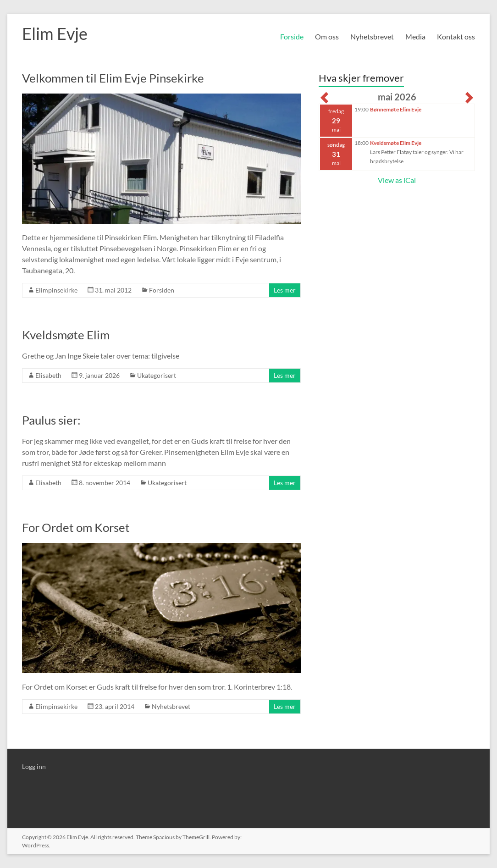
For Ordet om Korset (76, 527)
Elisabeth (48, 375)
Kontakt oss (456, 36)
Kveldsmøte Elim (66, 335)
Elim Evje (55, 33)
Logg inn (34, 766)
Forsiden (162, 290)
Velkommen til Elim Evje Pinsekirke (113, 78)
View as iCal (397, 180)
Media (415, 36)
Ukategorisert (157, 375)
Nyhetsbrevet (372, 36)
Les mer (285, 290)
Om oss (327, 36)
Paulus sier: (51, 420)
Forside (292, 36)
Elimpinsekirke (56, 290)
